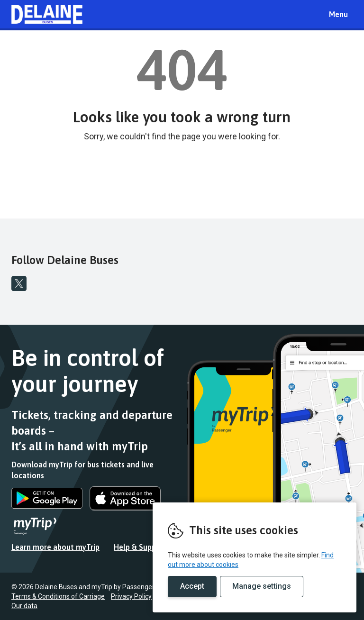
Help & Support (140, 547)
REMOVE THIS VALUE (47, 14)
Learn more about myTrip (55, 547)
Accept (192, 586)
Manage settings (262, 586)
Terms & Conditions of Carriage (58, 596)
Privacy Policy (131, 596)
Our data (24, 606)
